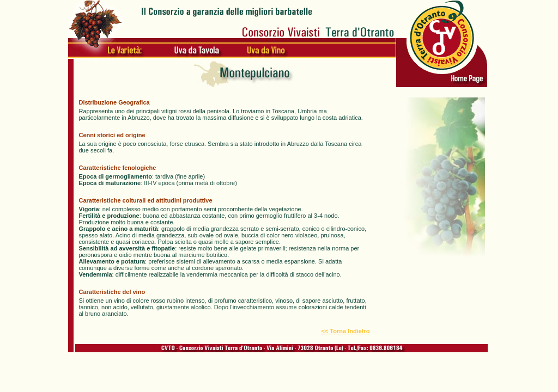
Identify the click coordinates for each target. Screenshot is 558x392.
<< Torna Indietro (345, 331)
